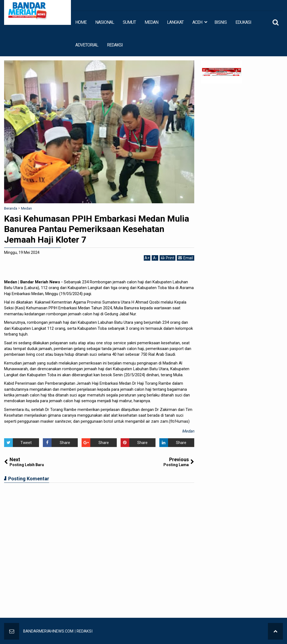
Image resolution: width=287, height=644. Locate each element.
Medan (188, 431)
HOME (81, 22)
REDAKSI (115, 45)
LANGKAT (175, 22)
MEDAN (151, 22)
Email (186, 258)
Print (168, 258)
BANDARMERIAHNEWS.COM (48, 631)
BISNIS (221, 22)
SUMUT (129, 22)
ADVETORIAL (87, 45)
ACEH (197, 22)
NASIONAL (105, 22)
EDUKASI (243, 22)
